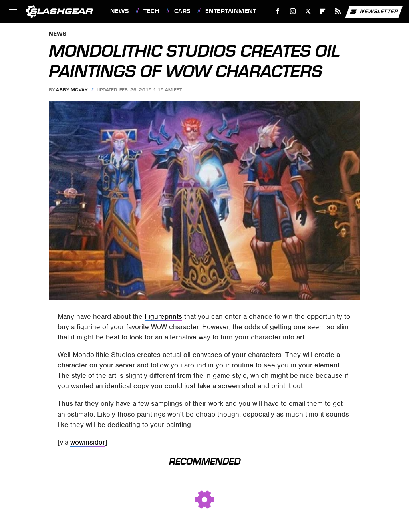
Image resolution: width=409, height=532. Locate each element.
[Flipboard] (323, 11)
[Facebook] (278, 11)
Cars (182, 11)
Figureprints (163, 316)
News (119, 11)
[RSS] (338, 11)
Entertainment (231, 11)
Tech (151, 11)
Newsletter (374, 12)
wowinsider (88, 442)
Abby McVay (72, 90)
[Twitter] (308, 11)
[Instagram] (293, 11)
